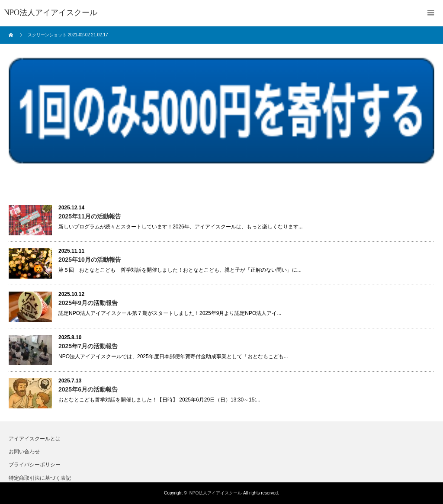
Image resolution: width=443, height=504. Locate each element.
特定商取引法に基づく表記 (40, 478)
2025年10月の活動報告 (90, 260)
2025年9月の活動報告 (88, 303)
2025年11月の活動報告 (90, 216)
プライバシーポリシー (35, 465)
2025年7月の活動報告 (88, 346)
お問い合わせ (24, 452)
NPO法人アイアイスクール (216, 493)
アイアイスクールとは (35, 439)
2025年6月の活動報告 (88, 389)
